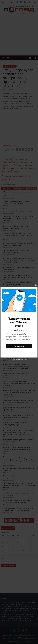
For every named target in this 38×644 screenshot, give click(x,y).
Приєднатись (19, 346)
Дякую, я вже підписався (19, 360)
